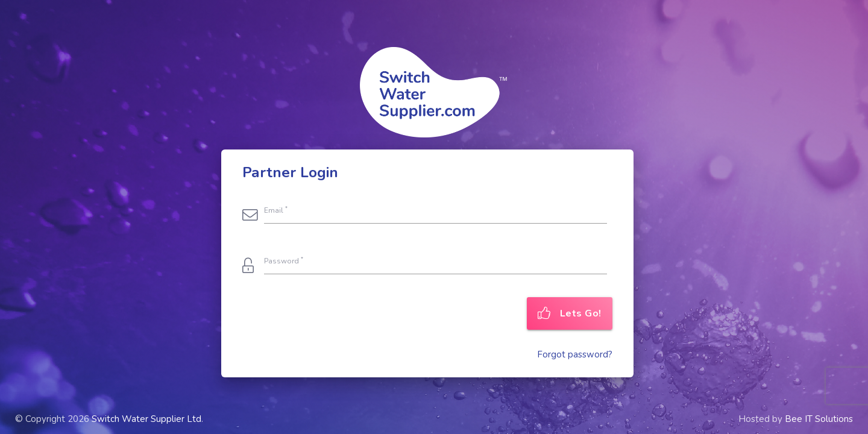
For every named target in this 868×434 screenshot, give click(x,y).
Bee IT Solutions (819, 419)
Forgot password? (575, 354)
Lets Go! (570, 313)
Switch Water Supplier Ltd (146, 419)
